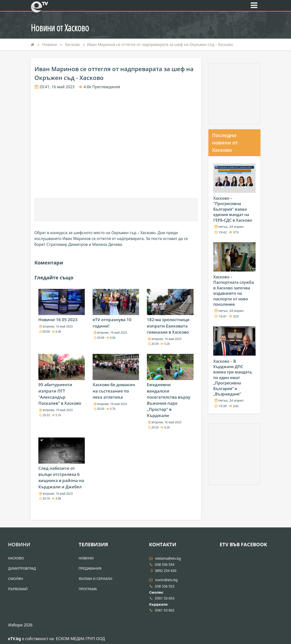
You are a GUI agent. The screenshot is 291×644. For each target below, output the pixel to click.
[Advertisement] (116, 210)
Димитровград (22, 568)
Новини (50, 44)
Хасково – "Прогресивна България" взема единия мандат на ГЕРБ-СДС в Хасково (233, 209)
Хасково (73, 44)
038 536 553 (162, 586)
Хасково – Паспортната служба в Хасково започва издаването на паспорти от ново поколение (234, 291)
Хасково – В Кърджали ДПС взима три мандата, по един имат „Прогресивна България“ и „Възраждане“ (233, 378)
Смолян (16, 579)
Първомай (18, 589)
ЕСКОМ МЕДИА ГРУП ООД (80, 639)
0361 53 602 (162, 610)
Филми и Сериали (96, 579)
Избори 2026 (20, 625)
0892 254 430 (163, 571)
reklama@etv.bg (165, 558)
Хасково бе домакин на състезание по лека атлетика (114, 391)
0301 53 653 (162, 598)
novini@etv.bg (163, 580)
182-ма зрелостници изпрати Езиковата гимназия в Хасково (168, 326)
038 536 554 (162, 564)
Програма (88, 589)
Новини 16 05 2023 (58, 320)
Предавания (90, 568)
